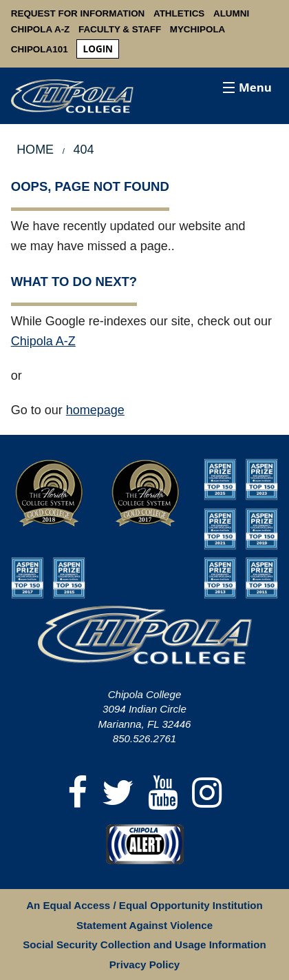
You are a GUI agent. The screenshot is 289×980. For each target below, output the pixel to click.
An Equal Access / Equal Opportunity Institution (144, 905)
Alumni (231, 13)
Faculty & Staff (120, 29)
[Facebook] (77, 794)
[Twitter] (118, 794)
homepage (95, 410)
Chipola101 (40, 49)
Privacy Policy (144, 964)
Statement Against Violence (144, 925)
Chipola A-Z (41, 29)
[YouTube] (163, 794)
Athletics (179, 13)
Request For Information (78, 13)
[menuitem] (98, 49)
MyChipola (198, 29)
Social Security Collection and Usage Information (144, 945)
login (98, 49)
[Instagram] (207, 794)
